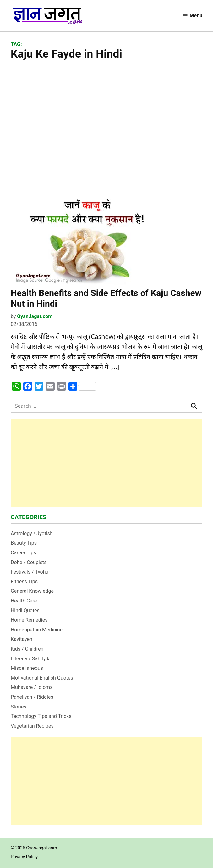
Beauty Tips (24, 543)
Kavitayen (22, 639)
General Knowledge (32, 591)
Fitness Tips (24, 582)
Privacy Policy (24, 857)
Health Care (24, 601)
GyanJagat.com (35, 316)
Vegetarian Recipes (32, 726)
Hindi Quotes (25, 610)
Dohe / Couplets (29, 562)
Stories (19, 707)
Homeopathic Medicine (37, 630)
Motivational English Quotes (42, 678)
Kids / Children (27, 649)
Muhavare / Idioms (32, 687)
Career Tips (23, 553)
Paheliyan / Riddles (32, 697)
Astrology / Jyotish (32, 533)
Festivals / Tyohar (30, 572)
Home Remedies (29, 620)
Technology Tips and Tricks (41, 716)
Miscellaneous (27, 668)
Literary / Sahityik (30, 659)
